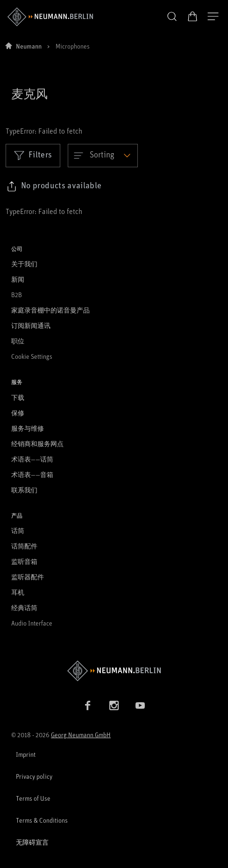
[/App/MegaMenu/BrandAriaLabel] (50, 17)
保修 (18, 413)
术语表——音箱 (32, 474)
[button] (172, 17)
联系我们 (24, 490)
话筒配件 (24, 546)
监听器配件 (28, 577)
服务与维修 (28, 428)
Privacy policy (34, 776)
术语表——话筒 (32, 459)
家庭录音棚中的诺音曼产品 (50, 310)
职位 (18, 341)
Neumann (29, 46)
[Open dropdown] (103, 156)
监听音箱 (24, 561)
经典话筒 (24, 608)
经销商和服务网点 (37, 444)
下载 (18, 397)
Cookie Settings (32, 356)
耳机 (18, 592)
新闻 (18, 279)
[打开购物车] (192, 16)
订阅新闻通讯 (31, 325)
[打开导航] (213, 17)
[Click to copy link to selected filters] (54, 186)
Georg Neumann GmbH (81, 735)
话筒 (18, 530)
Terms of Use (33, 798)
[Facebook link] (88, 705)
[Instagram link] (114, 705)
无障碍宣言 (32, 842)
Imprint (26, 754)
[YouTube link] (140, 705)
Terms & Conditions (42, 820)
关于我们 (24, 264)
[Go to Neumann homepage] (114, 671)
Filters (33, 155)
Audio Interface (32, 623)
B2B (17, 295)
